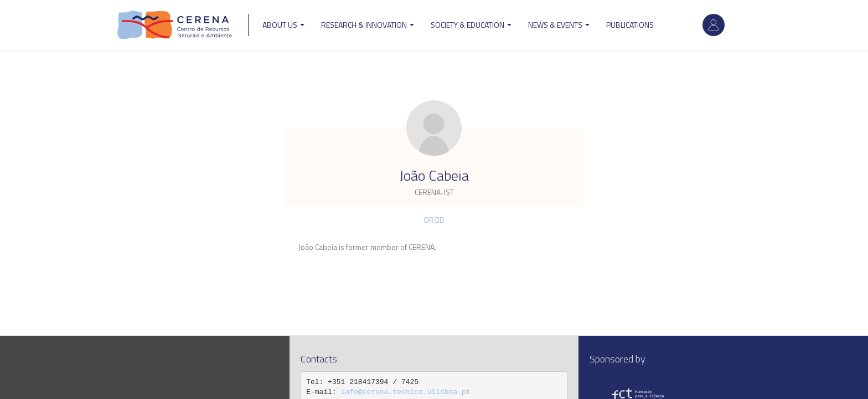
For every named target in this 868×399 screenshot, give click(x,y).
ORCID (434, 220)
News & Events (559, 25)
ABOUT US (283, 25)
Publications (630, 25)
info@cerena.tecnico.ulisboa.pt (406, 392)
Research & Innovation (368, 25)
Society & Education (471, 25)
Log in (714, 25)
